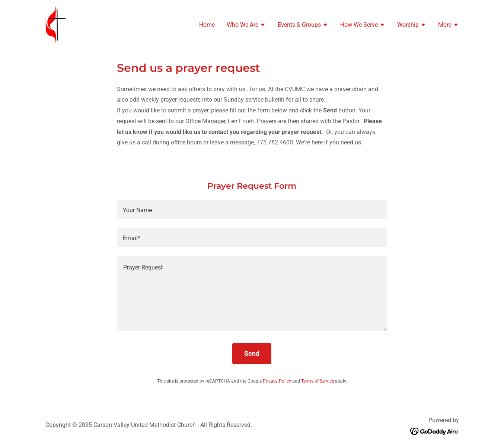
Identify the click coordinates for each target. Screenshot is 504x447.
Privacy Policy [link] (277, 381)
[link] (55, 24)
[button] (246, 26)
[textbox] (252, 210)
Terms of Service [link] (318, 381)
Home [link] (207, 25)
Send (252, 353)
